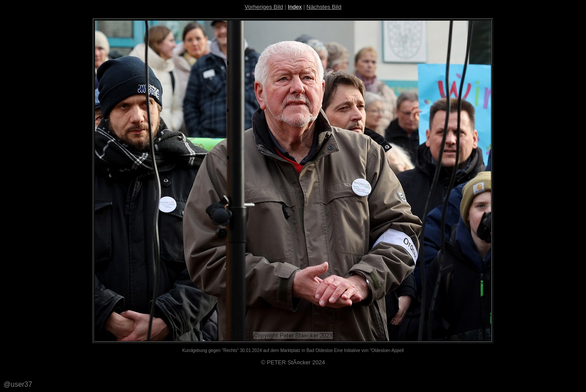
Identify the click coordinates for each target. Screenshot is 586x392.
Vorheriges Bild (264, 7)
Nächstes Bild (324, 7)
